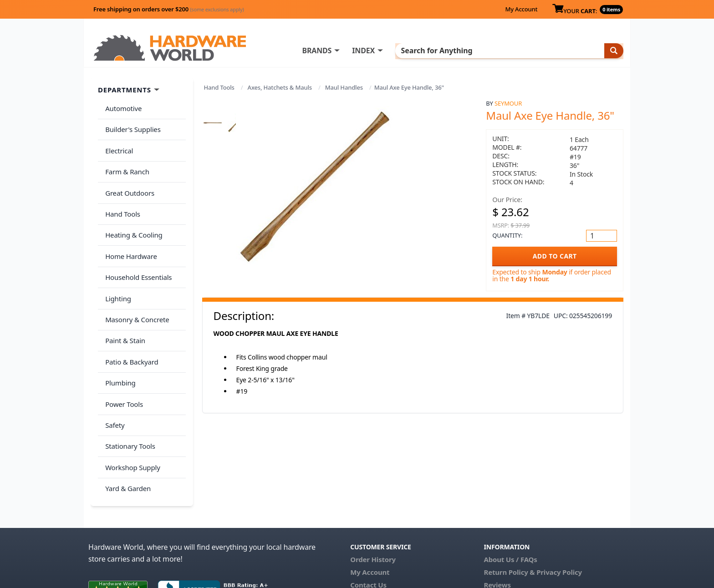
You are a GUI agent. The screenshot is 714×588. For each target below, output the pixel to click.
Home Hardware (129, 233)
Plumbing (118, 340)
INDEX (400, 51)
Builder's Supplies (131, 125)
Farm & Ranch (125, 161)
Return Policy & (509, 512)
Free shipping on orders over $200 (169, 9)
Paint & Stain (123, 304)
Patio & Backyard (130, 323)
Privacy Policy (559, 512)
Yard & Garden (126, 431)
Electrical (117, 143)
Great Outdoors (128, 179)
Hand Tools (219, 87)
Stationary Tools (128, 395)
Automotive (122, 107)
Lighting (116, 269)
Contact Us (368, 525)
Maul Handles (344, 87)
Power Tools (122, 359)
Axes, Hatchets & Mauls (280, 87)
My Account (521, 9)
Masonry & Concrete (135, 287)
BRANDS (354, 51)
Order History (373, 500)
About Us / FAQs (510, 500)
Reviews (497, 525)
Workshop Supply (131, 412)
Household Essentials (137, 251)
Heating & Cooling (132, 215)
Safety (113, 376)
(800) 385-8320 (373, 538)
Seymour (508, 103)
